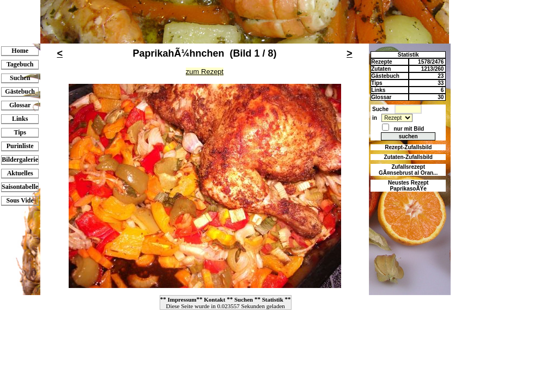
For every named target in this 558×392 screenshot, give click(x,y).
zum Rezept (205, 72)
